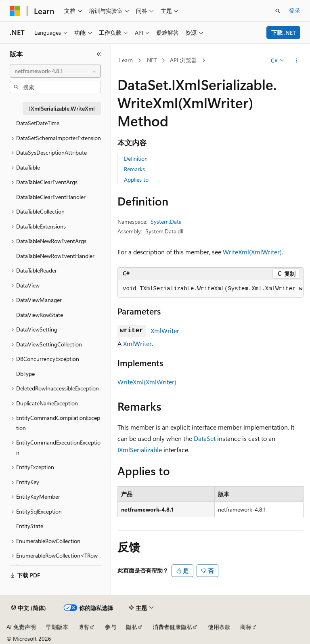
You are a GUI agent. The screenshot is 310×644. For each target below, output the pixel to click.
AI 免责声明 (21, 627)
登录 (295, 10)
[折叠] (99, 54)
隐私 (132, 627)
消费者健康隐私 (172, 627)
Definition (136, 158)
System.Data (166, 221)
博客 (84, 627)
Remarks (134, 169)
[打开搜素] (278, 11)
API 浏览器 (183, 60)
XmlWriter (165, 330)
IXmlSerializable (140, 450)
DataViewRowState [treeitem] (40, 315)
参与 (111, 627)
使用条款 (219, 627)
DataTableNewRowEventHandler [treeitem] (55, 256)
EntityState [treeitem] (30, 526)
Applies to (136, 179)
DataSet (205, 438)
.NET (151, 60)
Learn (126, 60)
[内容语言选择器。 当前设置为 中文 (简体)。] (29, 608)
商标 (246, 627)
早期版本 (57, 627)
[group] (211, 289)
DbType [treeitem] (25, 374)
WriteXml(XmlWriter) (252, 252)
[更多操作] (296, 61)
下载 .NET (284, 33)
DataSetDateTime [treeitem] (38, 123)
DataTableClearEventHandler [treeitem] (51, 197)
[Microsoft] (15, 11)
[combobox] (55, 71)
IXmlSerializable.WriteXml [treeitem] (62, 108)
